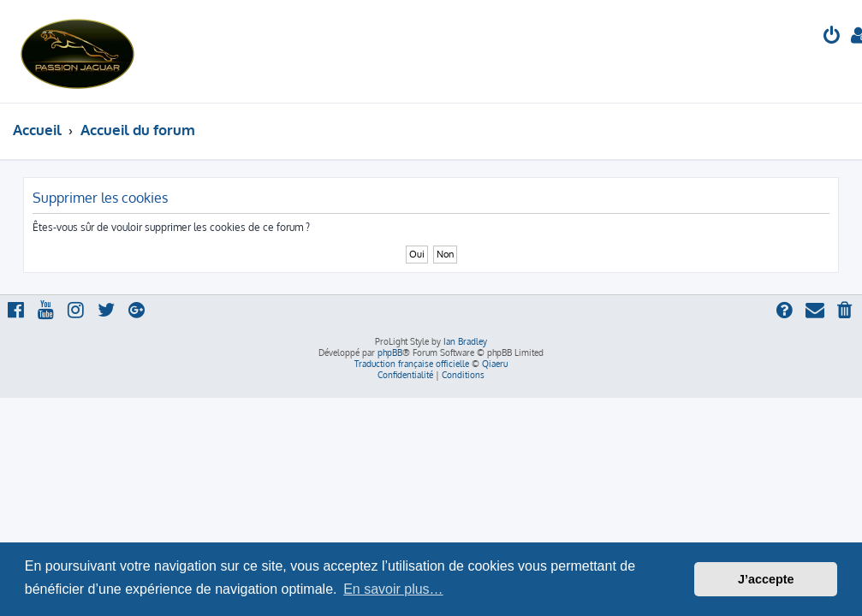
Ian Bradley (465, 341)
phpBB (390, 352)
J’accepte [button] (766, 579)
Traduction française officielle (412, 364)
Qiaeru (495, 364)
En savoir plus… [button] (393, 589)
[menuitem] (832, 37)
